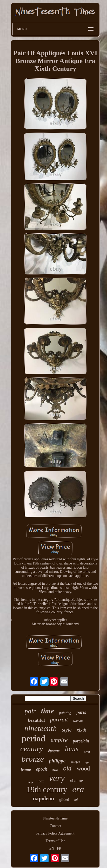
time (48, 711)
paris (81, 712)
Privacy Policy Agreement (55, 833)
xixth (81, 730)
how (55, 770)
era (78, 789)
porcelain (81, 741)
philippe (57, 761)
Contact (55, 826)
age (87, 762)
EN (52, 848)
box (41, 781)
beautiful (36, 720)
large (31, 782)
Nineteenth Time (55, 818)
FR (59, 848)
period (34, 739)
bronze (33, 759)
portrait (59, 719)
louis (72, 749)
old (67, 768)
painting (65, 713)
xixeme (76, 781)
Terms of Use (55, 841)
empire (59, 740)
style (67, 730)
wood (83, 769)
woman (78, 721)
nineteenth (41, 728)
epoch (42, 769)
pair (30, 711)
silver (87, 752)
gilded (64, 800)
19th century (47, 790)
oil (76, 800)
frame (26, 770)
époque (54, 751)
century (32, 749)
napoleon (44, 798)
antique (75, 762)
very (57, 778)
